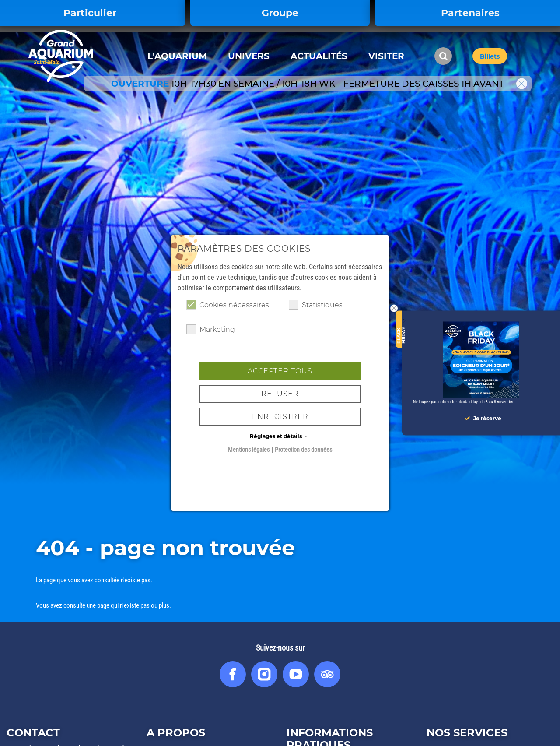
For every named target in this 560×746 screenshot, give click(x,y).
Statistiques (316, 305)
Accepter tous (280, 371)
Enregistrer (280, 417)
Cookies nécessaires (228, 305)
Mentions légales (249, 450)
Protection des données (303, 450)
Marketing (211, 329)
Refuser (280, 394)
